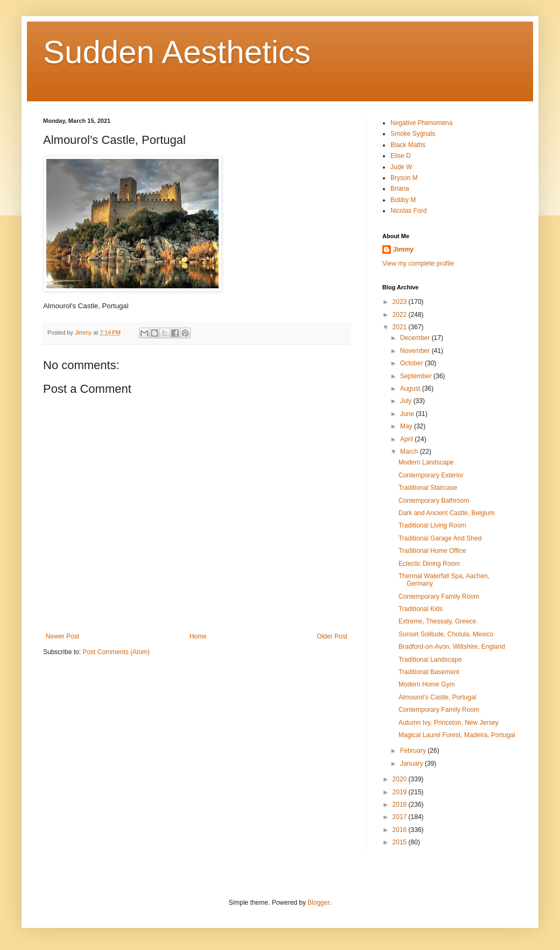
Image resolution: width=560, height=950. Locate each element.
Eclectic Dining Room (429, 564)
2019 (401, 792)
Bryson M (404, 178)
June (408, 414)
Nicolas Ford (408, 211)
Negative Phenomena (421, 123)
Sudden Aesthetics (177, 52)
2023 (401, 302)
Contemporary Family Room (439, 597)
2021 (401, 327)
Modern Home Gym (427, 684)
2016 (401, 830)
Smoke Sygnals (413, 134)
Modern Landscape (426, 462)
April (407, 439)
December (416, 338)
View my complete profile (418, 263)
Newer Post (62, 636)
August (411, 389)
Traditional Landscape (430, 660)
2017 (401, 817)
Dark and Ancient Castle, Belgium (447, 513)
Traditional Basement (429, 672)
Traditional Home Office (432, 551)
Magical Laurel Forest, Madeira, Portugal (457, 735)
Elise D (401, 156)
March (410, 452)
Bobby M (403, 200)
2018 (401, 805)
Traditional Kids (421, 609)
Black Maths (408, 145)
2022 (401, 315)
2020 (401, 779)
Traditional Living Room (432, 525)
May (407, 426)
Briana (400, 189)
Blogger (318, 903)
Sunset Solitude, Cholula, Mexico (446, 634)
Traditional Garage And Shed (440, 538)
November (416, 351)
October (412, 363)
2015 (401, 842)
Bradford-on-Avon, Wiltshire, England (452, 647)
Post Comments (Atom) (116, 652)
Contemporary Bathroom (434, 501)
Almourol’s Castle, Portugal (437, 697)
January (412, 764)
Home (198, 636)
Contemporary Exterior (431, 475)
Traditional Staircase (428, 488)
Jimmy (403, 249)
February (414, 751)
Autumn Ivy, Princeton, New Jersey (449, 723)
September (417, 376)
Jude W (401, 167)
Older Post (332, 636)
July (407, 401)
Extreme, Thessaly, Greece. (438, 621)
